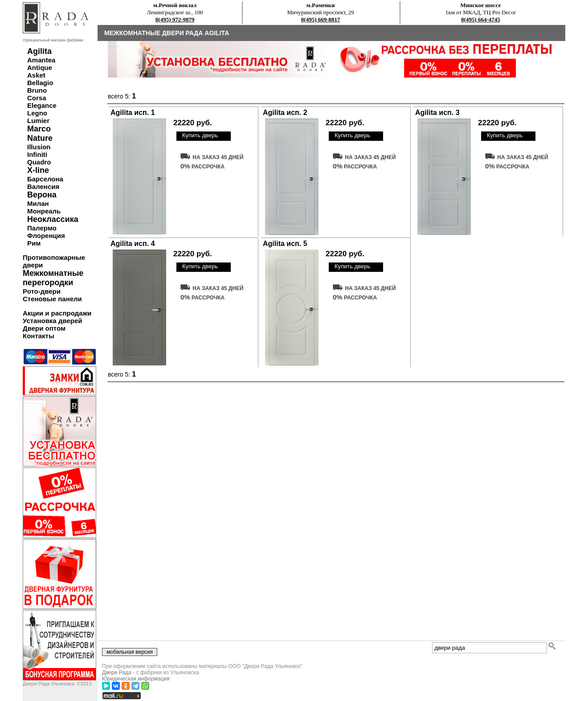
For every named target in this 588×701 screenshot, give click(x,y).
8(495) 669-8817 (321, 19)
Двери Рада (117, 672)
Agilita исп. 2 (285, 113)
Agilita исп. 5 (285, 244)
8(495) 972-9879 (175, 19)
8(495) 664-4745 (481, 19)
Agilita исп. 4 (133, 244)
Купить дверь (200, 135)
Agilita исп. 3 (437, 113)
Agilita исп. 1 (133, 113)
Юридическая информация (136, 679)
